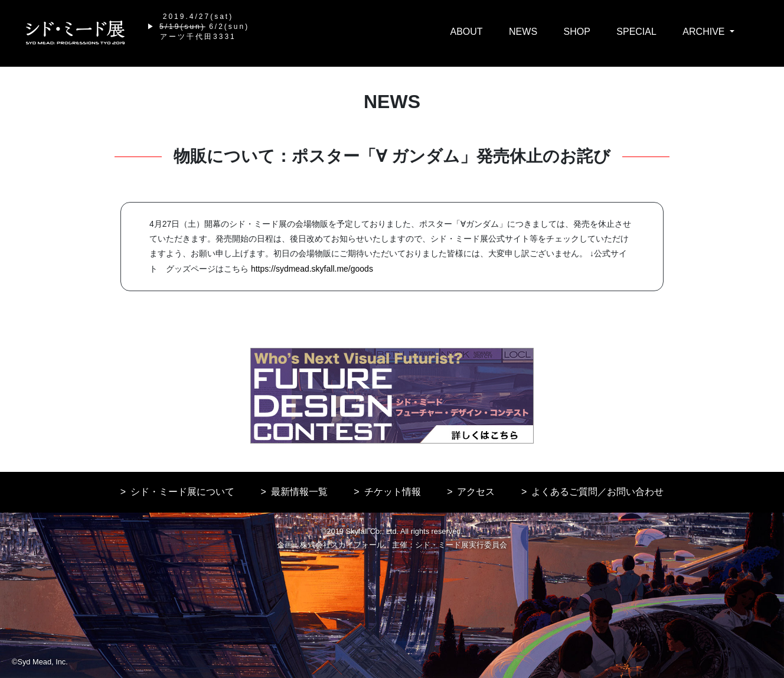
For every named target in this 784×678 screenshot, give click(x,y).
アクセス (476, 492)
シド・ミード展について (182, 492)
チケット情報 (393, 492)
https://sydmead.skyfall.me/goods (312, 269)
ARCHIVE (705, 32)
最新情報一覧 (299, 492)
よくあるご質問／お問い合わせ (597, 492)
